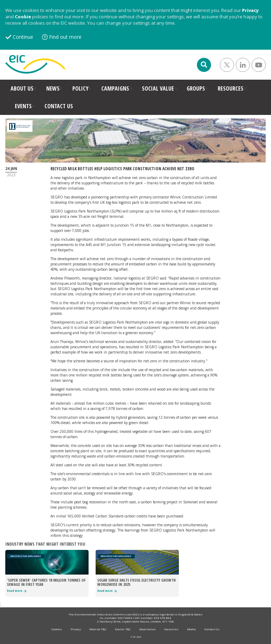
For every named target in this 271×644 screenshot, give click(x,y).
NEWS (53, 88)
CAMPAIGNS (115, 88)
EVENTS (23, 106)
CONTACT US (59, 106)
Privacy (250, 10)
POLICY (80, 88)
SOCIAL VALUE (158, 88)
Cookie (23, 17)
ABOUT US (22, 88)
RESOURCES (231, 88)
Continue (23, 37)
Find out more (65, 37)
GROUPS (196, 88)
